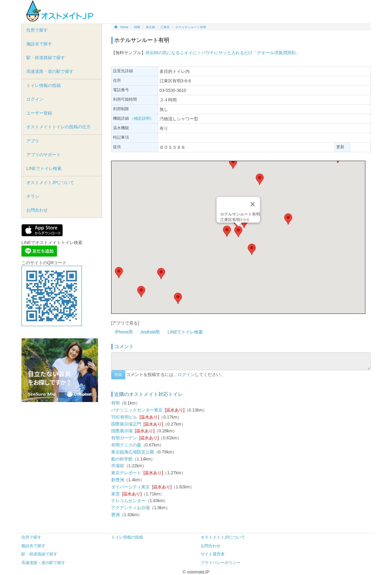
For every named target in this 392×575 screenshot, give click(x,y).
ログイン (186, 374)
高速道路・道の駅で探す (50, 71)
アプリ (33, 141)
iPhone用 (124, 332)
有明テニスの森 (126, 445)
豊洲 (115, 515)
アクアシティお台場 (130, 508)
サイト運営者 (213, 554)
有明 (115, 403)
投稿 (118, 375)
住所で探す (37, 30)
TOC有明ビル (124, 417)
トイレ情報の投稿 (43, 85)
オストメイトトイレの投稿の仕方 (58, 127)
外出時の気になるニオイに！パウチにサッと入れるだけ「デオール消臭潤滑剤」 (223, 53)
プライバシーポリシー (221, 563)
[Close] (253, 204)
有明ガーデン (124, 438)
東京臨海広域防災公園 (133, 452)
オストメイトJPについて (50, 182)
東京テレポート (126, 473)
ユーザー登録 (39, 113)
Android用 (150, 332)
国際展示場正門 (126, 424)
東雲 (115, 494)
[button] (238, 232)
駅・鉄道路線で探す (46, 58)
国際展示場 (122, 431)
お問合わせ (37, 210)
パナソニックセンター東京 (137, 410)
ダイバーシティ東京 (130, 487)
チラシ (33, 196)
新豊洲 (118, 480)
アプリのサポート (43, 155)
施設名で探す (39, 44)
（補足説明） (142, 118)
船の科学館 (122, 459)
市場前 (118, 466)
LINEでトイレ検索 (185, 332)
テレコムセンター (128, 501)
